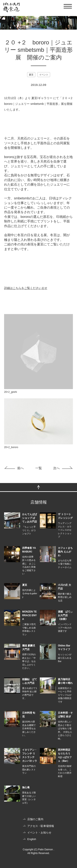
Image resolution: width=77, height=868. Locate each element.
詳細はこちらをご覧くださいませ (26, 288)
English (32, 839)
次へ (56, 468)
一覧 (39, 468)
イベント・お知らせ (39, 833)
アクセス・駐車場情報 (41, 826)
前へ (21, 468)
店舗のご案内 (35, 819)
